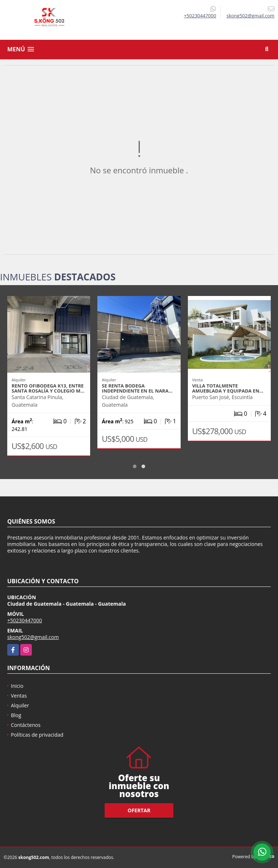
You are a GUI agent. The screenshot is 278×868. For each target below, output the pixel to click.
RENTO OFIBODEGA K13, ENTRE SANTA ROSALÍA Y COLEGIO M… (48, 388)
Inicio (17, 686)
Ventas (19, 696)
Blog (16, 715)
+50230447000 (200, 16)
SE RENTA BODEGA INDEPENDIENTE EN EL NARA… (137, 388)
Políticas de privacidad (37, 735)
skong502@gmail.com (33, 637)
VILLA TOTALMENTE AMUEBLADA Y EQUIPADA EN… (228, 388)
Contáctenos (26, 725)
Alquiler (20, 705)
